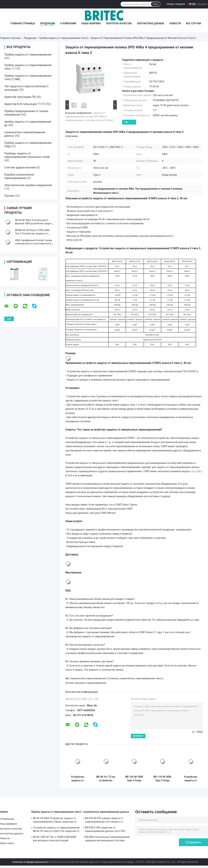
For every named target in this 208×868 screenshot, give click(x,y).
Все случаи (193, 23)
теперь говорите (176, 4)
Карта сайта (7, 843)
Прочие (9, 196)
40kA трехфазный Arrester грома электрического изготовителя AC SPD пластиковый (34, 244)
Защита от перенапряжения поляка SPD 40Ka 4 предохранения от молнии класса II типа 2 (90, 117)
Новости (175, 23)
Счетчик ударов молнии (20, 167)
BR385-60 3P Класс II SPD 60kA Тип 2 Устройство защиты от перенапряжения (32, 233)
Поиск (156, 4)
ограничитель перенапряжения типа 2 (141, 678)
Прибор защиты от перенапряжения (28, 55)
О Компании (68, 23)
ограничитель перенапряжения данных (106, 812)
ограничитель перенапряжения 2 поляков (94, 678)
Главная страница (23, 23)
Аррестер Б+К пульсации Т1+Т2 (25, 104)
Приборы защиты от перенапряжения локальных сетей (27, 155)
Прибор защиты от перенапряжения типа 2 (64, 38)
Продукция (47, 23)
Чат (126, 122)
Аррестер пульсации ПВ (20, 97)
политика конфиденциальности (30, 862)
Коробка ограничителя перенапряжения (19, 176)
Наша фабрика (91, 23)
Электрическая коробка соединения (28, 185)
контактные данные (151, 23)
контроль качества (119, 23)
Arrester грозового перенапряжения (86, 683)
